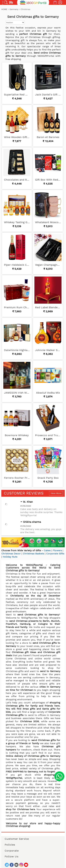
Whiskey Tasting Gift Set (17, 222)
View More (56, 493)
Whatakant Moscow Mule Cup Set (48, 222)
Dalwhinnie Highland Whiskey (17, 350)
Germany (14, 9)
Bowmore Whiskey (17, 435)
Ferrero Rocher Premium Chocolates (17, 478)
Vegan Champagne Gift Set (48, 265)
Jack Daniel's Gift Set (48, 95)
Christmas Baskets (33, 554)
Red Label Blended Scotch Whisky (48, 307)
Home (4, 9)
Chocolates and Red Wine (17, 180)
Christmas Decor (11, 554)
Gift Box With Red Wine (48, 180)
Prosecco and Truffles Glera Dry (48, 435)
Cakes (47, 550)
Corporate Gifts (55, 554)
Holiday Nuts (10, 557)
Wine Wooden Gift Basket (17, 137)
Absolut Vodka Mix (48, 393)
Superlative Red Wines (17, 95)
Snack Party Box (48, 478)
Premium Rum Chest (17, 307)
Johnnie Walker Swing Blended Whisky (48, 350)
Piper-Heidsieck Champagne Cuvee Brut (17, 265)
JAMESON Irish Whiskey (17, 393)
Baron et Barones (48, 137)
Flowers (57, 550)
